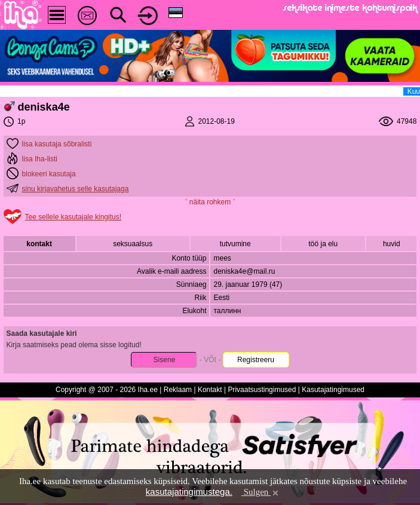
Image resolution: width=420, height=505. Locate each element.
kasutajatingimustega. (189, 492)
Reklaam (178, 390)
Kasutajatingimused (333, 390)
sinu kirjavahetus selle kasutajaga (76, 189)
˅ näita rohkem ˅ (210, 202)
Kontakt (210, 390)
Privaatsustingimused (262, 390)
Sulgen (261, 492)
